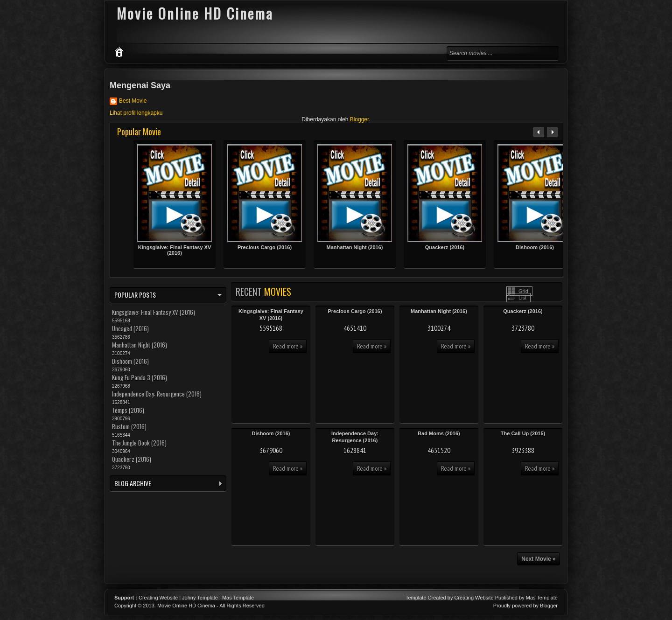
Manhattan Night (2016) (354, 247)
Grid (523, 291)
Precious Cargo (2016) (265, 247)
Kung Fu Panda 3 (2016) (140, 377)
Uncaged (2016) (130, 328)
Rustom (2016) (129, 426)
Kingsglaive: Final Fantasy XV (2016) (175, 250)
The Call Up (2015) (523, 433)
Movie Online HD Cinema (186, 606)
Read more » (288, 346)
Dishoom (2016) (535, 247)
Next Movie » (538, 559)
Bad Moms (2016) (439, 433)
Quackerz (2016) (445, 247)
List (522, 298)
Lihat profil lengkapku (136, 113)
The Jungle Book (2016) (139, 443)
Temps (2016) (128, 410)
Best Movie (133, 101)
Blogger (360, 119)
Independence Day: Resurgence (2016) (157, 394)
